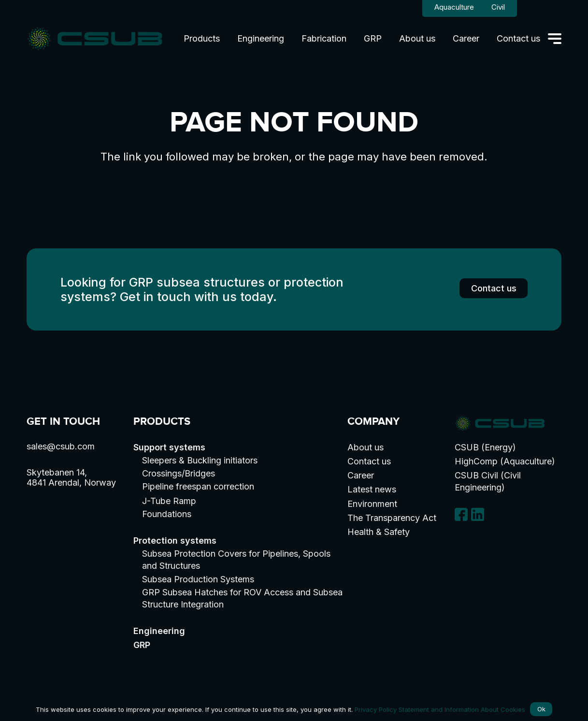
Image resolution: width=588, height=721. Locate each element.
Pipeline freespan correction (198, 486)
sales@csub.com (61, 446)
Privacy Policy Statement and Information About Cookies (440, 709)
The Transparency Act (392, 518)
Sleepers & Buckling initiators (200, 460)
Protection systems (175, 541)
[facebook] (461, 514)
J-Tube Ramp (169, 501)
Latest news (372, 489)
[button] (555, 39)
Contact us (369, 461)
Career (361, 475)
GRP (142, 645)
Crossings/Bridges (179, 473)
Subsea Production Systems (198, 579)
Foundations (167, 514)
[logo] (95, 39)
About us (366, 447)
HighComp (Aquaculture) (505, 461)
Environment (372, 504)
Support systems (169, 447)
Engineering (159, 631)
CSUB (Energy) (485, 447)
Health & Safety (379, 532)
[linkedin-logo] (478, 514)
